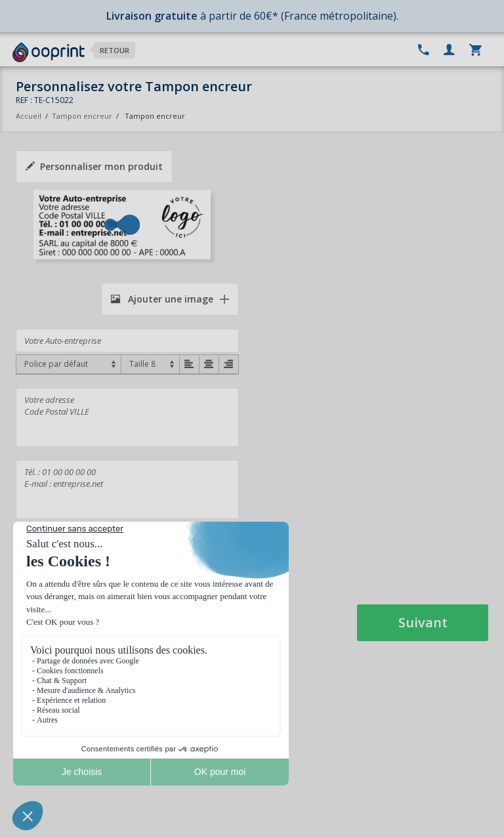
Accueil (29, 116)
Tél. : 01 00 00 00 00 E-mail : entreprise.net (127, 490)
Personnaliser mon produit (94, 166)
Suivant (423, 622)
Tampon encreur (83, 116)
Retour (115, 50)
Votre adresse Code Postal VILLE (127, 417)
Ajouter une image (162, 299)
